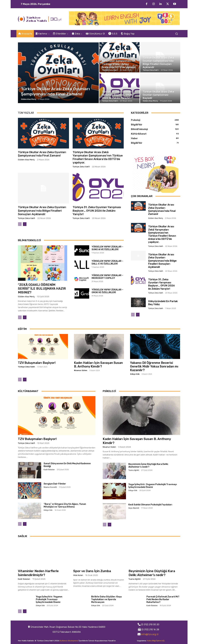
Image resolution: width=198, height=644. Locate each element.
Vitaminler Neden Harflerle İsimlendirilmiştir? (38, 573)
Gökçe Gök (135, 374)
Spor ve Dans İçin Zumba (92, 571)
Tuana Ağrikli (134, 470)
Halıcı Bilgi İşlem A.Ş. (156, 641)
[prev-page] (20, 224)
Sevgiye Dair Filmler (55, 484)
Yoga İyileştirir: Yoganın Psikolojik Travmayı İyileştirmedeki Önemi (153, 486)
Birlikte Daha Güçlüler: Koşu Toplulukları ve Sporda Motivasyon (106, 599)
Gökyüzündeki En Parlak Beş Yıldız (163, 303)
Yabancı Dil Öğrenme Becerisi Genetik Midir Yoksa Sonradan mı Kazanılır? (154, 366)
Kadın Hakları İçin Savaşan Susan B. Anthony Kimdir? (98, 365)
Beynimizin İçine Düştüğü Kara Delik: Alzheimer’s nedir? (148, 465)
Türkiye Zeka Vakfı (81, 167)
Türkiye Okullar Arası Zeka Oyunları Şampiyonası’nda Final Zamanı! (42, 154)
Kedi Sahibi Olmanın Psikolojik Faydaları (150, 505)
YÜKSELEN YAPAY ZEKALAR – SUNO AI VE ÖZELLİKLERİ (107, 248)
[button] (177, 34)
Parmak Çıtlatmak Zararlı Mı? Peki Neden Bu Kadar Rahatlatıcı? (163, 599)
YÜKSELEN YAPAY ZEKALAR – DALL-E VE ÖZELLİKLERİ (107, 262)
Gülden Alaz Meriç (26, 160)
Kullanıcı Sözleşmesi (69, 641)
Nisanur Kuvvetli (50, 487)
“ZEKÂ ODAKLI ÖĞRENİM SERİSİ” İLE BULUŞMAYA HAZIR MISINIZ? (42, 288)
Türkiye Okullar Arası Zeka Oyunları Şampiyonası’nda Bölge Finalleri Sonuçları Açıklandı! (42, 211)
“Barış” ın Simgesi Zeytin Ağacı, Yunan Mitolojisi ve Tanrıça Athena (65, 505)
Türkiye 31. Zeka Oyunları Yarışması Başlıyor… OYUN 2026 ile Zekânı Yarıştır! (97, 211)
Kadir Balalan (49, 470)
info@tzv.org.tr (150, 634)
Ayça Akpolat (134, 508)
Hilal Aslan (78, 575)
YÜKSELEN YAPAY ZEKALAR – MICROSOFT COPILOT (107, 277)
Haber (22, 279)
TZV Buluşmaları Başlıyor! (37, 363)
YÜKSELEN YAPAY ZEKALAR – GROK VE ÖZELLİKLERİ (107, 291)
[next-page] (25, 224)
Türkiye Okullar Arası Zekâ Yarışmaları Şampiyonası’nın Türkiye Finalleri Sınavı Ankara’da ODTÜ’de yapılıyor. (98, 157)
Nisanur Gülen (81, 370)
